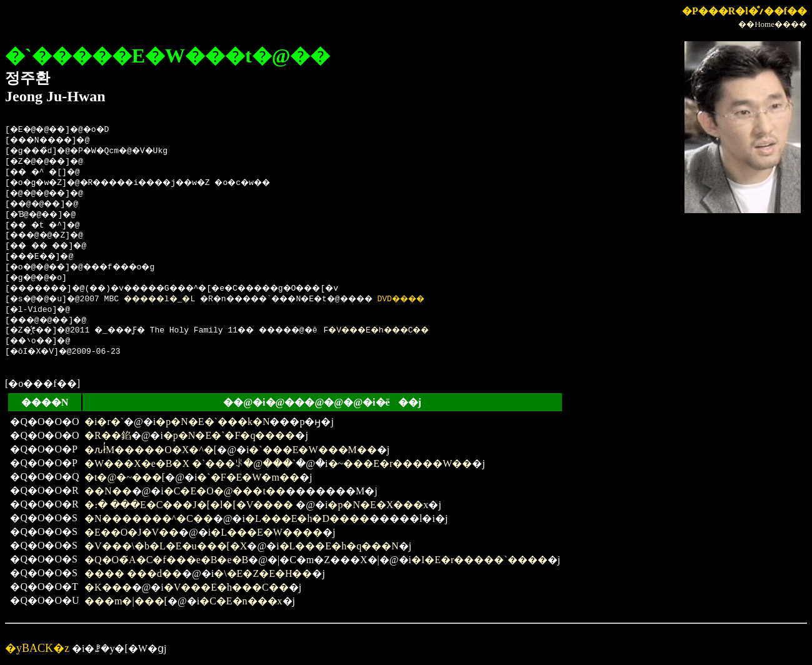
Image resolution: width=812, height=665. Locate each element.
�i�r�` (104, 422)
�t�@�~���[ (125, 477)
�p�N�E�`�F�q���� (229, 435)
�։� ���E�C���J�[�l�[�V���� (190, 505)
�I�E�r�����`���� (479, 560)
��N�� (108, 491)
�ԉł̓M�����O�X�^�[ (151, 450)
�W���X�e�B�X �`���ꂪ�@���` (190, 463)
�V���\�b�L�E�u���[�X (166, 546)
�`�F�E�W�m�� (248, 477)
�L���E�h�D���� (307, 518)
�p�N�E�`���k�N (213, 422)
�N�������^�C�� (149, 518)
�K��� (108, 587)
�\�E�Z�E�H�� (263, 573)
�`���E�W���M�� (313, 450)
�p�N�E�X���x (378, 505)
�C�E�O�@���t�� (225, 491)
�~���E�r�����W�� (400, 463)
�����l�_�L (173, 299)
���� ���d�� (133, 573)
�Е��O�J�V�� (132, 532)
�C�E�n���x (241, 601)
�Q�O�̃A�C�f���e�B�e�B (166, 560)
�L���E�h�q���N (339, 546)
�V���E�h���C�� (416, 331)
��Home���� (773, 24)
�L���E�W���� (267, 532)
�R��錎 (108, 435)
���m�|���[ (126, 601)
